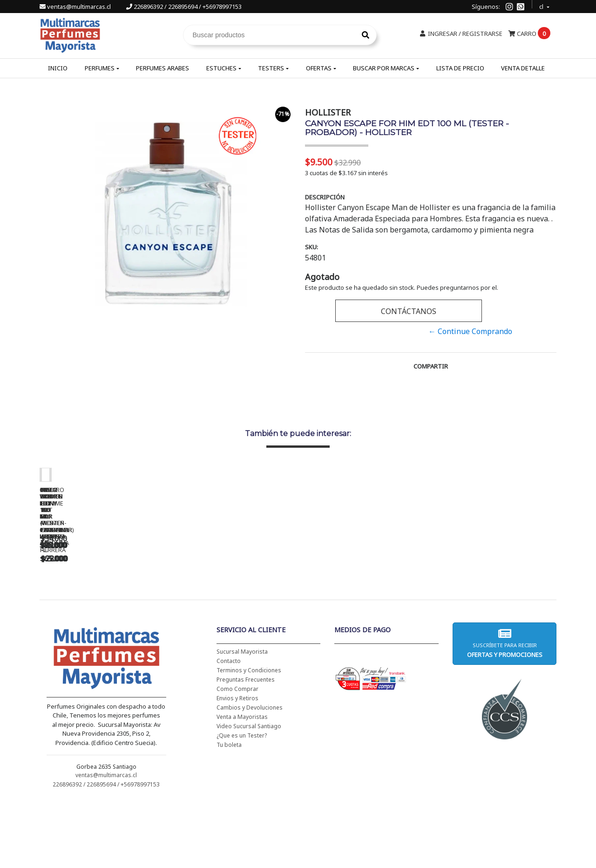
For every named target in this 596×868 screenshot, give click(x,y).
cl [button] (542, 5)
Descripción (325, 197)
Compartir (431, 366)
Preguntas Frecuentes (246, 747)
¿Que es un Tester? (242, 803)
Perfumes (100, 68)
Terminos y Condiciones (249, 737)
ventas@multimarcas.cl (76, 7)
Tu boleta (229, 812)
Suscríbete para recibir (504, 710)
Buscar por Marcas (384, 68)
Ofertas (319, 68)
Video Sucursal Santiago (249, 793)
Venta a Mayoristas (242, 784)
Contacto (229, 728)
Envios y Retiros (237, 765)
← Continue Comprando (470, 331)
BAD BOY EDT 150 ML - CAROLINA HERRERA (366, 610)
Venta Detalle (523, 68)
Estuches (221, 68)
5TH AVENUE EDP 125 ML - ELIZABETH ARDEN (496, 610)
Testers (271, 68)
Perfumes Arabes (163, 68)
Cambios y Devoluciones (250, 775)
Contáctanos (409, 311)
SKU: (312, 247)
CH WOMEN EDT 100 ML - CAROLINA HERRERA (105, 610)
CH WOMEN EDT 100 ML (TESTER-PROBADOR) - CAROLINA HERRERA (235, 613)
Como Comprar (237, 756)
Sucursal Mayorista (242, 719)
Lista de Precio (460, 68)
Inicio (58, 68)
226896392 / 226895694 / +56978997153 (184, 7)
